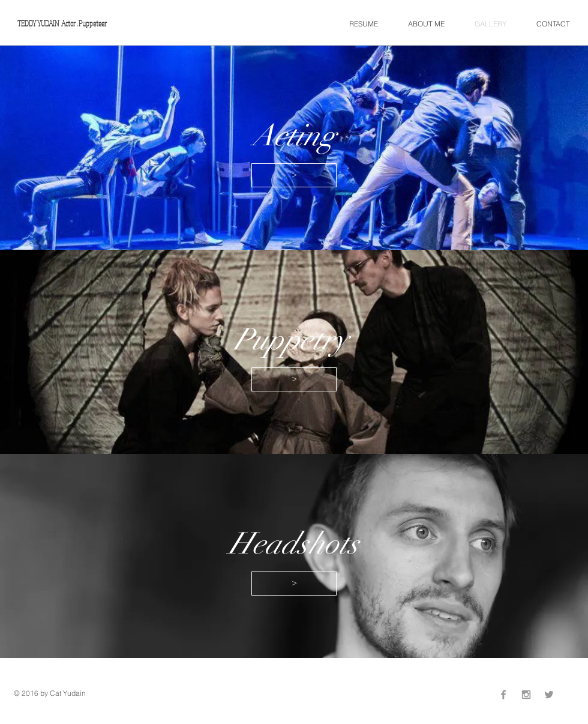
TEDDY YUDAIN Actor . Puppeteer (62, 23)
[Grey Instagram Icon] (526, 695)
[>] (294, 175)
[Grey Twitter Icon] (549, 695)
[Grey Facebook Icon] (503, 695)
